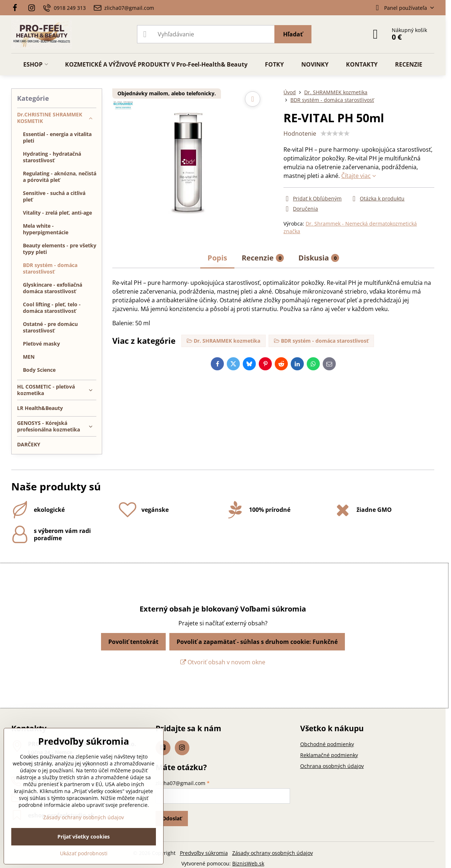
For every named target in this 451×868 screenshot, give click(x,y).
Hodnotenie (300, 134)
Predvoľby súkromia (204, 853)
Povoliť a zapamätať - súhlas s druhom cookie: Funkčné (257, 642)
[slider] (335, 134)
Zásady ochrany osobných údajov (273, 853)
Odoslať (172, 818)
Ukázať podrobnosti (84, 853)
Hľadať (293, 34)
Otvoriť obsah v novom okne (223, 662)
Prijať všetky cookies (84, 837)
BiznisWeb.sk (248, 863)
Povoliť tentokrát (133, 642)
